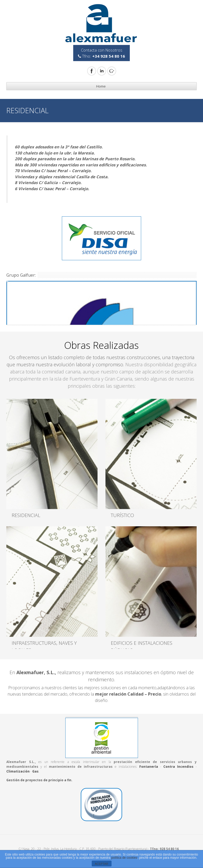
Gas (35, 771)
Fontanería (149, 767)
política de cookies (124, 858)
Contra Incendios (178, 767)
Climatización (18, 771)
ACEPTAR (101, 864)
